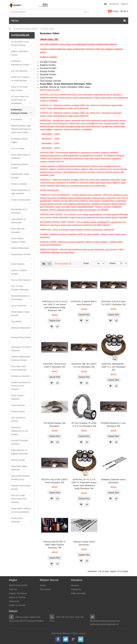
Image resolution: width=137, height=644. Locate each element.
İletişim (43, 585)
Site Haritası (45, 589)
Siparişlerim (76, 589)
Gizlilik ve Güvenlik (17, 605)
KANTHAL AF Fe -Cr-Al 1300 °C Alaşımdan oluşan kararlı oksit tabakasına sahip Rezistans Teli (84, 484)
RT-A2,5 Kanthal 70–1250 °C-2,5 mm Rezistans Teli (84, 425)
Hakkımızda (14, 601)
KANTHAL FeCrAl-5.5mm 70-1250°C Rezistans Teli (113, 303)
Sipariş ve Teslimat (17, 597)
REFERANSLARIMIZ (18, 585)
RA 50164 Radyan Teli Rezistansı (55, 425)
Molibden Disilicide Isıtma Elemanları (113, 481)
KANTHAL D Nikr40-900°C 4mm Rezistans (84, 303)
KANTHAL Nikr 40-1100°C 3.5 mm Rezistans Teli (84, 365)
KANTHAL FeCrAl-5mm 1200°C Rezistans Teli (55, 365)
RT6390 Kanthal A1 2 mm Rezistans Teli (113, 425)
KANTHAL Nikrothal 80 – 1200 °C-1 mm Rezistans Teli (113, 367)
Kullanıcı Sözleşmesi (18, 593)
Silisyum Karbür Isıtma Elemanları (84, 543)
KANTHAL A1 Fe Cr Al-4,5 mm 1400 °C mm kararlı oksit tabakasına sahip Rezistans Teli (55, 306)
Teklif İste (13, 589)
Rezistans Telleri (48, 29)
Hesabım (75, 585)
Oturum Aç (114, 4)
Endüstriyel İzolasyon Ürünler (26, 29)
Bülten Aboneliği (78, 593)
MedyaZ (82, 633)
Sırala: (86, 263)
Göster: (111, 263)
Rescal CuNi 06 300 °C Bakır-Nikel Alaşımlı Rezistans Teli (55, 545)
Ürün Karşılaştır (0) (63, 264)
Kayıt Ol (125, 4)
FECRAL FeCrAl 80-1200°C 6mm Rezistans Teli (55, 481)
